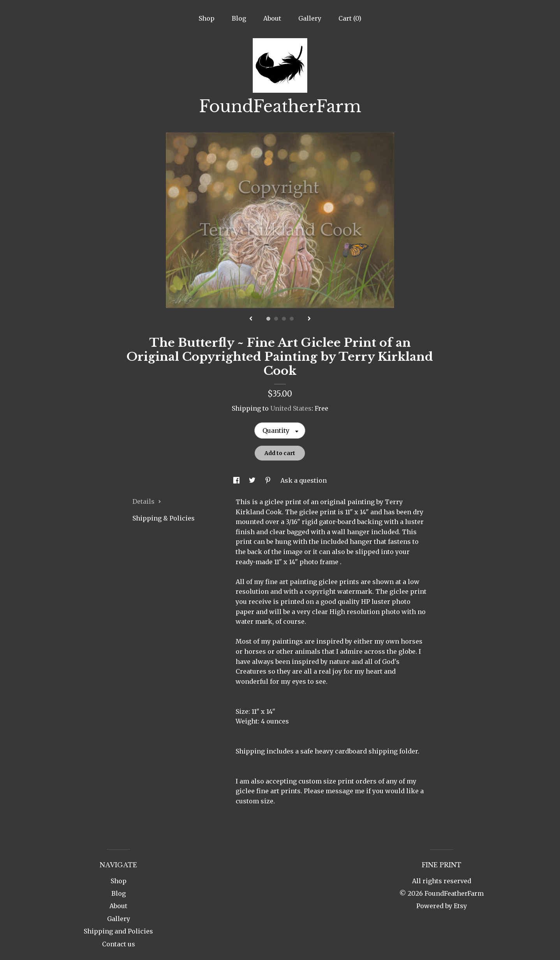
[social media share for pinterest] (269, 480)
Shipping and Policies (118, 931)
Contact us (119, 944)
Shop (207, 18)
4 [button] (292, 319)
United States (291, 408)
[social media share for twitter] (253, 480)
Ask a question (304, 480)
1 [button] (268, 319)
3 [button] (284, 319)
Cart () (350, 18)
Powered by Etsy (442, 906)
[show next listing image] (309, 319)
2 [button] (276, 319)
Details (147, 501)
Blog (239, 18)
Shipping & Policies (164, 518)
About (272, 18)
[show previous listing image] (251, 319)
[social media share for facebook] (237, 480)
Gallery (310, 18)
